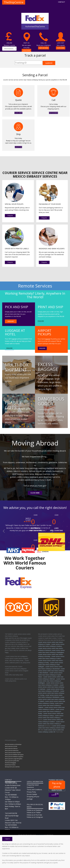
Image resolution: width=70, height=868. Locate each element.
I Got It (7, 839)
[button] (4, 531)
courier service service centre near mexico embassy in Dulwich (51, 699)
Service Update (32, 794)
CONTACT (62, 2)
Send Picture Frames (10, 765)
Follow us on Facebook (35, 810)
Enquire (10, 216)
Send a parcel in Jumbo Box (12, 761)
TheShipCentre (14, 2)
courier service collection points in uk (16, 679)
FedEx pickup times (11, 681)
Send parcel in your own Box (12, 767)
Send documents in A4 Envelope (13, 744)
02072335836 (53, 113)
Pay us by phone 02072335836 (57, 785)
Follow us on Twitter (34, 812)
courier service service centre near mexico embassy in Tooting (51, 693)
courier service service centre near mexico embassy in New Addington (51, 665)
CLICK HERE (61, 48)
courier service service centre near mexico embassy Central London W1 (52, 728)
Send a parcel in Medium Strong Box (14, 755)
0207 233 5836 (44, 48)
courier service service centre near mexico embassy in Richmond (51, 724)
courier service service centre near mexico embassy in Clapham (51, 705)
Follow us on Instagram (35, 817)
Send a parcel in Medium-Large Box (14, 757)
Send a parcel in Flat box (11, 748)
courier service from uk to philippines (16, 669)
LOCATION (18, 147)
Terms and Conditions (34, 790)
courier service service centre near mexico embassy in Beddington (51, 681)
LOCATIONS (26, 50)
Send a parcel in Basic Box (12, 750)
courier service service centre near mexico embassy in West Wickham (51, 671)
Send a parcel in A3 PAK (11, 746)
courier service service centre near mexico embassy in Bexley (51, 711)
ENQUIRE (11, 321)
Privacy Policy (31, 792)
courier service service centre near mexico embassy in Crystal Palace (50, 675)
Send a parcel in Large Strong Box (14, 759)
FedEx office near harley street (14, 675)
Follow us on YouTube (34, 815)
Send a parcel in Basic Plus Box (13, 753)
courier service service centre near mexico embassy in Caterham (51, 687)
